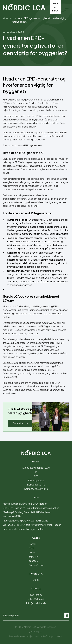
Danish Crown (36, 565)
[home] (24, 7)
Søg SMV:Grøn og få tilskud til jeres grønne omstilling (31, 508)
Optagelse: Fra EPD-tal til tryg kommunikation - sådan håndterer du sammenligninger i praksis (32, 527)
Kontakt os (36, 595)
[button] (66, 7)
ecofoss (33, 561)
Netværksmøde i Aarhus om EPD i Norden (25, 504)
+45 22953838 (36, 599)
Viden (36, 497)
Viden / (7, 18)
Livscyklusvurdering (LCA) (36, 468)
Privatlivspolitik (11, 615)
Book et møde (55, 7)
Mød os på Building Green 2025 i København (27, 512)
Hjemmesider (36, 636)
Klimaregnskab (36, 480)
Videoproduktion (54, 636)
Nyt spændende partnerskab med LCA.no (26, 521)
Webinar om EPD (12, 516)
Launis (32, 552)
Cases (36, 538)
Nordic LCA (36, 574)
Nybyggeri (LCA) (36, 485)
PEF (36, 476)
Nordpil (32, 544)
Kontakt (36, 588)
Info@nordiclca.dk (36, 603)
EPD (36, 472)
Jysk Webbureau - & (36, 636)
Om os (36, 580)
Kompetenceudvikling (36, 489)
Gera (31, 548)
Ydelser (36, 461)
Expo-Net (34, 557)
